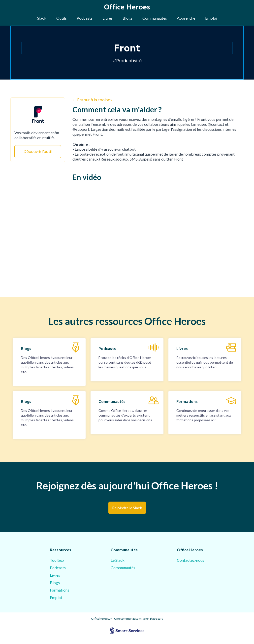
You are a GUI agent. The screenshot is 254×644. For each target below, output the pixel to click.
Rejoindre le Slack (127, 508)
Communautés (155, 18)
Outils (62, 18)
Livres (108, 18)
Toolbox (57, 560)
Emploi (211, 18)
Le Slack (118, 560)
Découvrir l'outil (38, 151)
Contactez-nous (190, 560)
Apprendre (186, 18)
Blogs (127, 18)
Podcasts (85, 18)
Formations (60, 590)
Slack (42, 18)
